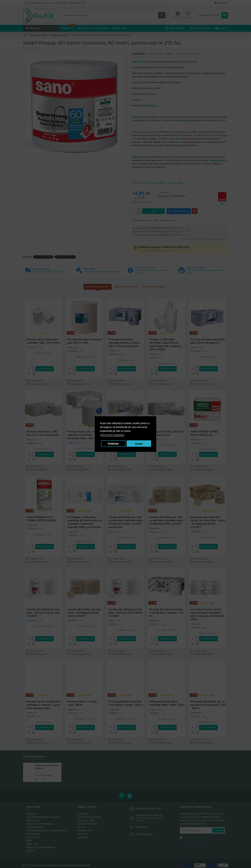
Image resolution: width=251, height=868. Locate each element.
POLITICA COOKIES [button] (112, 435)
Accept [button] (139, 444)
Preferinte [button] (113, 444)
